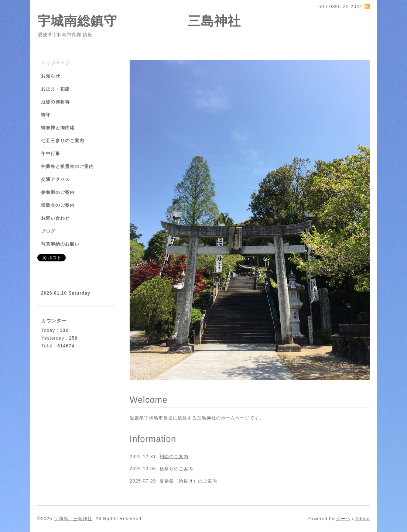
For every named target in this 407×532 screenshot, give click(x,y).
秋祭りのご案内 (176, 469)
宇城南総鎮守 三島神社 (139, 21)
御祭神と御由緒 (58, 128)
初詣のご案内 (174, 457)
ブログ (48, 231)
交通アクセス (55, 179)
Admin (362, 519)
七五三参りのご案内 (63, 141)
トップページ (55, 63)
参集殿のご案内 (58, 192)
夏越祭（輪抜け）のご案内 (188, 481)
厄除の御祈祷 (55, 102)
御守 (46, 115)
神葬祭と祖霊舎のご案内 (67, 167)
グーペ (343, 519)
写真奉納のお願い (60, 244)
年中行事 (51, 154)
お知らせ (51, 76)
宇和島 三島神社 (73, 519)
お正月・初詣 (55, 89)
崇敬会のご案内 (58, 205)
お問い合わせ (55, 218)
